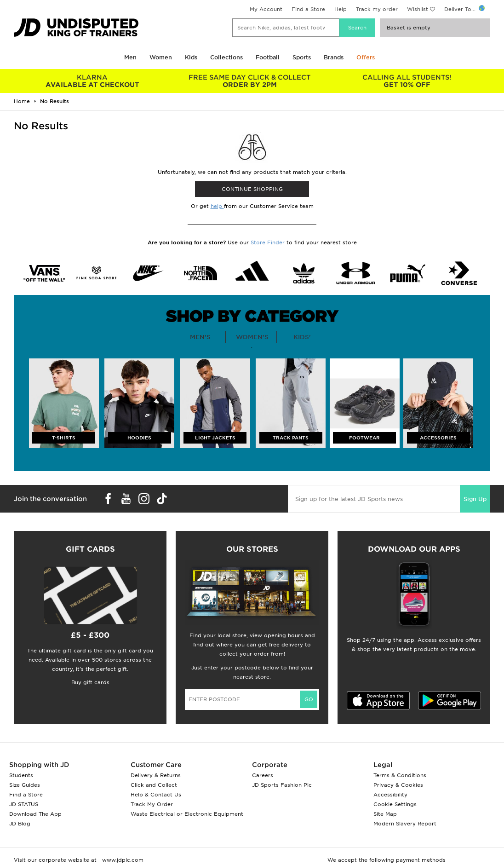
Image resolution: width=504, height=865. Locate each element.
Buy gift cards (90, 682)
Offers (366, 57)
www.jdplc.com (122, 860)
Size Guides (25, 785)
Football (268, 57)
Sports (302, 57)
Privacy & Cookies (398, 785)
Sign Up (475, 499)
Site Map (385, 814)
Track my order (377, 9)
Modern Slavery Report (405, 824)
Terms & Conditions (400, 775)
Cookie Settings (395, 804)
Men (130, 57)
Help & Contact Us (156, 795)
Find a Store (308, 9)
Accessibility (390, 795)
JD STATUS (24, 804)
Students (21, 775)
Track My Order (152, 804)
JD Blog (20, 824)
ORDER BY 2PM (250, 81)
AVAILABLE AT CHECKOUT (92, 81)
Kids (191, 57)
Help (341, 9)
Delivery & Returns (156, 775)
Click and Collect (154, 785)
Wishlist (418, 9)
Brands (334, 57)
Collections (226, 57)
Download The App (35, 814)
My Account (266, 9)
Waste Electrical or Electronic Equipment (187, 814)
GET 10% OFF (407, 81)
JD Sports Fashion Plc (282, 785)
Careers (263, 775)
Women (161, 57)
